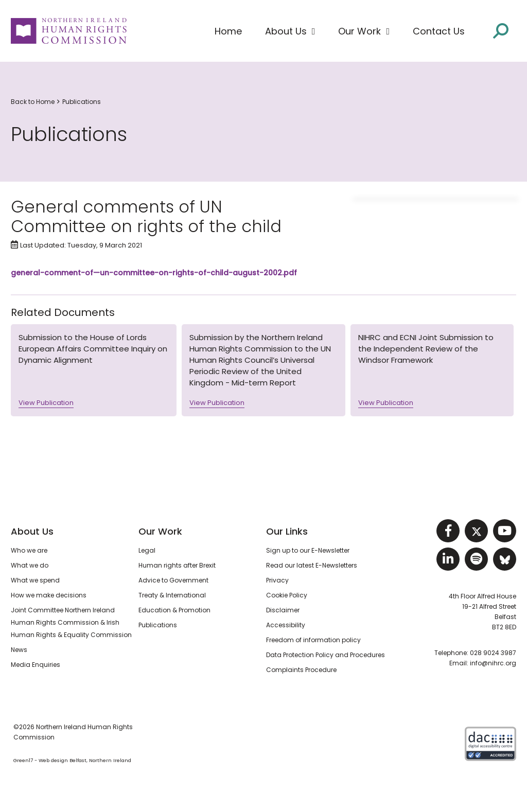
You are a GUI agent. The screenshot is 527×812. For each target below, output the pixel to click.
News (19, 650)
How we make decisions (49, 595)
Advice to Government (173, 580)
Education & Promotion (174, 610)
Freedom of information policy (313, 640)
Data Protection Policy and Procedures (326, 655)
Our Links (287, 531)
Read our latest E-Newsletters (312, 565)
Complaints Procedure (301, 670)
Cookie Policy (287, 595)
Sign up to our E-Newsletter (308, 550)
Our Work (160, 531)
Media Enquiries (36, 665)
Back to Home (33, 102)
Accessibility (286, 625)
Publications (82, 102)
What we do (30, 565)
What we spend (35, 580)
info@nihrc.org (493, 663)
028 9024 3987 (493, 653)
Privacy (277, 580)
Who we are (29, 550)
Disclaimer (283, 610)
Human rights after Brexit (177, 565)
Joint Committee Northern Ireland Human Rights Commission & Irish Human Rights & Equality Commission (71, 622)
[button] (290, 31)
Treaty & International (172, 595)
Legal (147, 550)
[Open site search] (501, 30)
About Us (32, 531)
